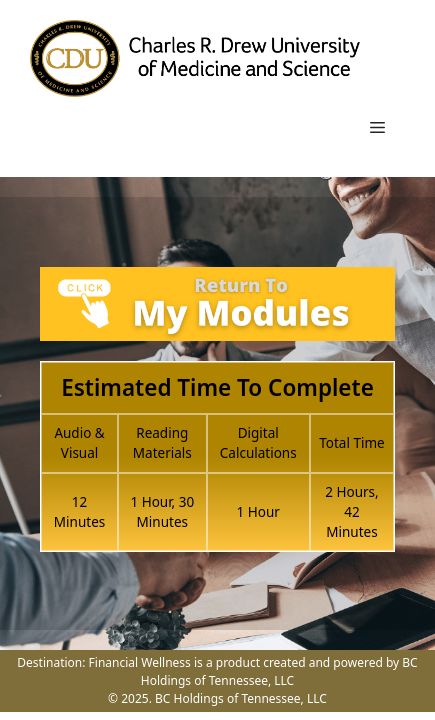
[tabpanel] (217, 420)
